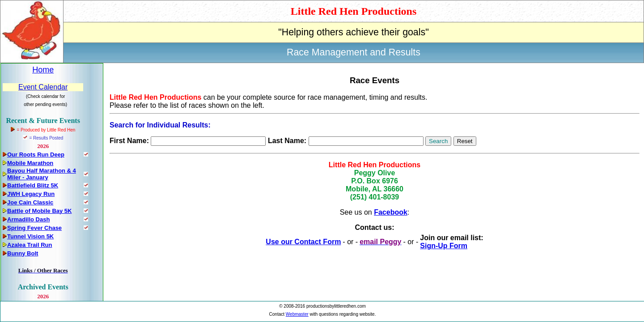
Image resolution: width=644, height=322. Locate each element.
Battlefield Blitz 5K (33, 185)
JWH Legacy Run (31, 194)
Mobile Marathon (30, 163)
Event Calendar (43, 87)
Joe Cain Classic (30, 202)
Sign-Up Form (444, 246)
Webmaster (297, 314)
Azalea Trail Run (30, 245)
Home (43, 70)
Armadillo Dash (28, 219)
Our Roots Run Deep (36, 155)
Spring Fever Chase (34, 228)
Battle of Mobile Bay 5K (39, 211)
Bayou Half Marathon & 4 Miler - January (42, 174)
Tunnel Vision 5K (30, 236)
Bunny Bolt (23, 253)
